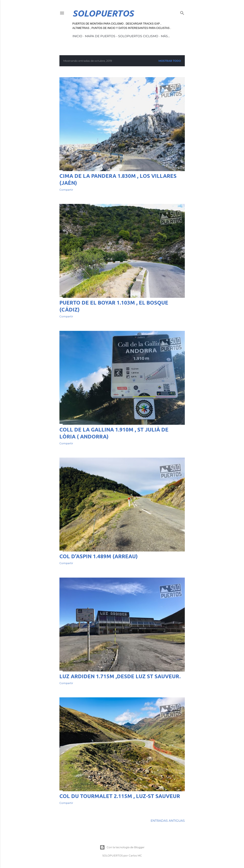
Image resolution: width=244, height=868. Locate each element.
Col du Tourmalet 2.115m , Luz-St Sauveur (120, 796)
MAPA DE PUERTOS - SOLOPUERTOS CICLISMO (122, 36)
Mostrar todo (170, 61)
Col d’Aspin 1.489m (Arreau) (99, 556)
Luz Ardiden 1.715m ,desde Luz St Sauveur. (120, 676)
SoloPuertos (103, 13)
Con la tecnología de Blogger (122, 847)
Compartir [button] (66, 190)
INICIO (77, 36)
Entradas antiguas (168, 821)
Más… (165, 36)
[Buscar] (182, 12)
